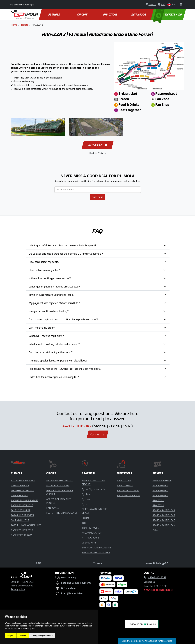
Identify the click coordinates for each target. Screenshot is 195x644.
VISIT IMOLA (138, 14)
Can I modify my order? (42, 328)
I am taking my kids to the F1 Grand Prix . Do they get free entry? (65, 369)
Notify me (97, 145)
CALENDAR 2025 (20, 520)
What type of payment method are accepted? (54, 286)
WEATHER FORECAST (22, 490)
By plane (86, 494)
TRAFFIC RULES (90, 528)
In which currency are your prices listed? (51, 295)
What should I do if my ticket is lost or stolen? (54, 344)
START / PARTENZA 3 (164, 520)
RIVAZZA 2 (158, 505)
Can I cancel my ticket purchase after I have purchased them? (63, 319)
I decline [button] (23, 636)
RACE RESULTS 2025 (22, 530)
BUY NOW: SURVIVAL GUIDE (97, 548)
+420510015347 (77, 426)
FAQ (39, 563)
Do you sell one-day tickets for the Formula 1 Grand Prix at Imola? (66, 254)
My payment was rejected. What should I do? (54, 303)
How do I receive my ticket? (44, 270)
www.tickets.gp (157, 563)
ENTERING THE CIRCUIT (60, 480)
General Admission (162, 480)
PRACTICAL (110, 14)
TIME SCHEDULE (20, 485)
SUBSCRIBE (97, 197)
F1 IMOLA (54, 14)
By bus (85, 504)
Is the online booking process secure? (50, 278)
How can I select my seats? (44, 262)
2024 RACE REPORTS (22, 515)
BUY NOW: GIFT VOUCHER (96, 552)
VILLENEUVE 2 (161, 490)
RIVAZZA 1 (158, 500)
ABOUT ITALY (124, 480)
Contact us (98, 434)
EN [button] (172, 5)
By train (86, 499)
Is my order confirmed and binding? (49, 311)
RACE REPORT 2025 (22, 535)
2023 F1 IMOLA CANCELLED (26, 525)
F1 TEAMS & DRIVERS (23, 480)
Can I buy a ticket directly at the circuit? (51, 352)
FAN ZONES (53, 508)
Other (156, 530)
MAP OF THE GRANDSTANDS (62, 513)
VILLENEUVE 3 (161, 495)
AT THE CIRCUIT (90, 538)
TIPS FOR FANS (19, 495)
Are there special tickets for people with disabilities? (58, 360)
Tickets (24, 25)
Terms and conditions (22, 586)
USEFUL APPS (89, 543)
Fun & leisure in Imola (129, 495)
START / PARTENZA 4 (164, 525)
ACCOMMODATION (92, 533)
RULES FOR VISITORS (58, 485)
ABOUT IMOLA (125, 485)
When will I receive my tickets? (46, 336)
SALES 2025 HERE (21, 510)
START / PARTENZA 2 (164, 515)
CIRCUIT (82, 14)
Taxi (84, 523)
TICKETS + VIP (168, 14)
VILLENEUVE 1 (161, 485)
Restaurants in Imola (128, 490)
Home (14, 25)
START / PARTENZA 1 (164, 510)
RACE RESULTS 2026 (22, 505)
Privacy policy (18, 589)
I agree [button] (10, 636)
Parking (85, 518)
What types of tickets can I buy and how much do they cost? (62, 245)
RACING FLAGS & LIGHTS (25, 500)
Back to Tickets (97, 153)
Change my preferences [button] (42, 636)
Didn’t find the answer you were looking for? (54, 377)
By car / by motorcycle (93, 489)
